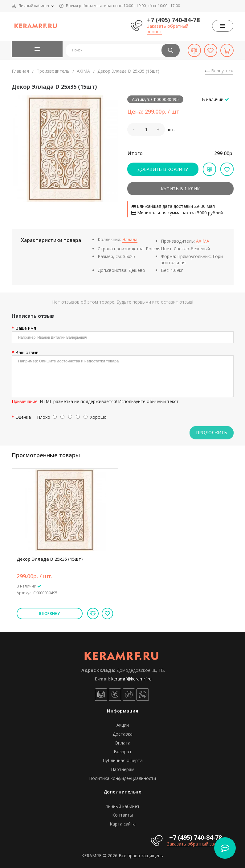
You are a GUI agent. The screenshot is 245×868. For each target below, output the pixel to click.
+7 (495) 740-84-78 (173, 20)
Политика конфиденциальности (122, 778)
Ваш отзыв (27, 352)
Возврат (123, 751)
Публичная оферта (123, 760)
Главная (20, 71)
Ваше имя (26, 328)
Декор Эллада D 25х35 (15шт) (50, 559)
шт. (171, 130)
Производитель (53, 71)
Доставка (122, 734)
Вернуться (219, 71)
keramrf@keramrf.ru (131, 679)
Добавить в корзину (163, 169)
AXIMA (83, 71)
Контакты (122, 815)
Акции (123, 725)
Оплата (122, 743)
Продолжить (212, 432)
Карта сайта (123, 824)
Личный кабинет (122, 806)
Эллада (130, 239)
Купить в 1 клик (180, 189)
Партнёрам (123, 769)
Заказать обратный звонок (168, 29)
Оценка (23, 417)
